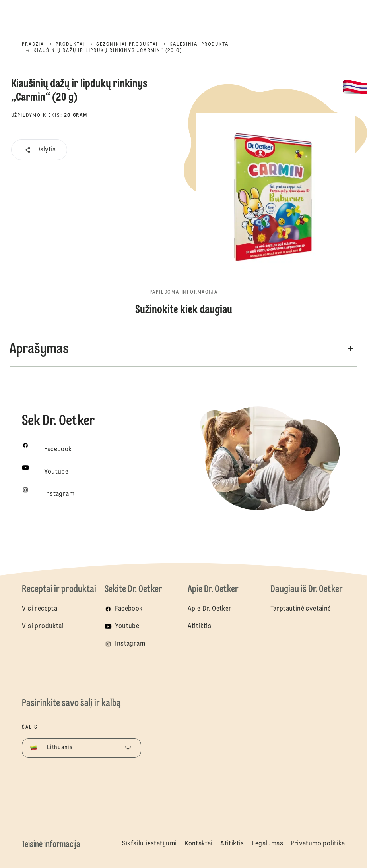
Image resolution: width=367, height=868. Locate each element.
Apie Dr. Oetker (210, 609)
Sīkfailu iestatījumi (150, 844)
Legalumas (267, 844)
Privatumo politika (318, 844)
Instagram (130, 644)
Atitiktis (200, 626)
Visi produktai (43, 626)
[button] (39, 150)
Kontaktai (199, 844)
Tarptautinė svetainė (301, 609)
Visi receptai (40, 609)
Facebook (129, 609)
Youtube (127, 626)
